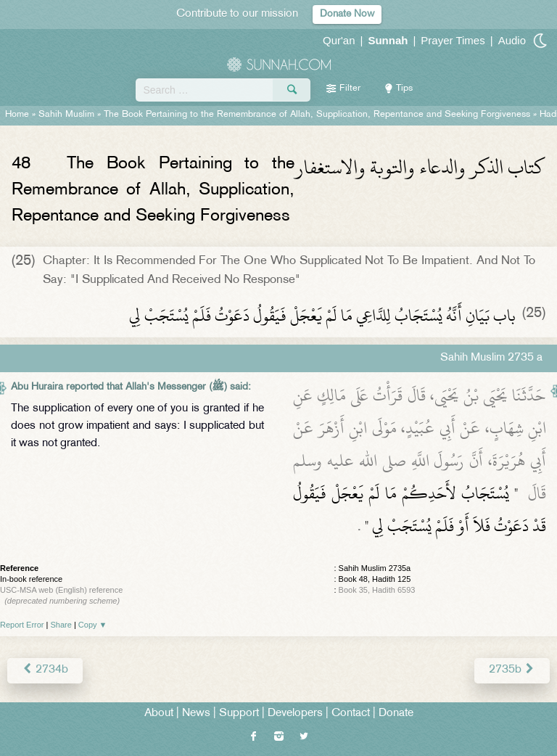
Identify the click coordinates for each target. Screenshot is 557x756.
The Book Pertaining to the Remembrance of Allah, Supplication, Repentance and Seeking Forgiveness (318, 115)
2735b (512, 670)
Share (61, 625)
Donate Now (347, 14)
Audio (512, 40)
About (159, 714)
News (196, 714)
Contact (351, 714)
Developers (295, 714)
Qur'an (339, 40)
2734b (45, 670)
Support (239, 714)
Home (17, 115)
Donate (396, 714)
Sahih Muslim (66, 115)
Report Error (22, 625)
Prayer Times (453, 40)
